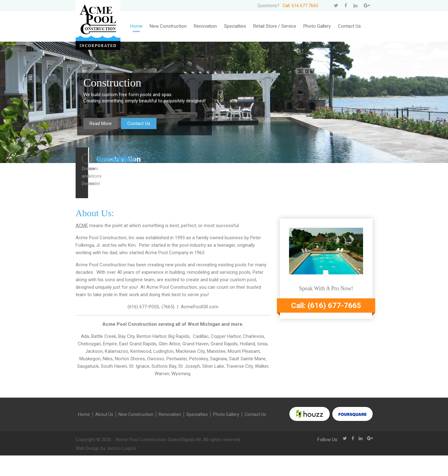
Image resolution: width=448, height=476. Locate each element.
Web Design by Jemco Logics (106, 469)
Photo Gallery (317, 26)
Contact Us (349, 26)
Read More (101, 124)
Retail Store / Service (275, 26)
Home (136, 26)
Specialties (235, 26)
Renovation (205, 26)
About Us (104, 435)
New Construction (168, 26)
